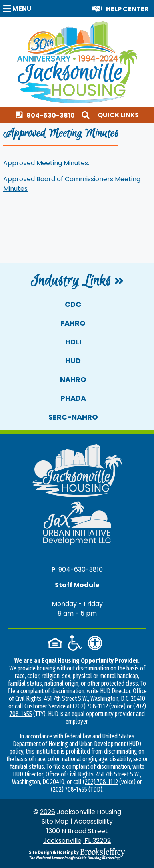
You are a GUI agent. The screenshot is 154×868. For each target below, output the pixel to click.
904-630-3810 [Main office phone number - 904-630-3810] (81, 569)
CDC (73, 304)
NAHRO (73, 379)
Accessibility (93, 821)
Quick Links (118, 115)
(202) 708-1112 (90, 706)
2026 (48, 812)
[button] (18, 8)
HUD (73, 361)
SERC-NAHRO (73, 417)
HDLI (73, 342)
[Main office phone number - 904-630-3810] (47, 115)
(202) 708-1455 (69, 789)
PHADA (73, 398)
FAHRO (73, 323)
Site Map (55, 821)
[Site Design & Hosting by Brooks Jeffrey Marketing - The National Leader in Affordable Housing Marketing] (77, 854)
